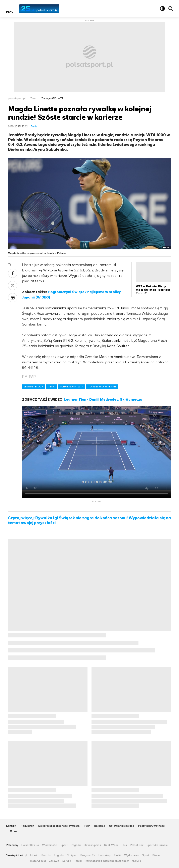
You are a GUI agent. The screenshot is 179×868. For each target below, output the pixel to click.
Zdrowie (54, 861)
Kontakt (11, 826)
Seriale (67, 861)
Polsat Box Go (30, 845)
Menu (10, 12)
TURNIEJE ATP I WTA (72, 387)
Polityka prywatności (152, 826)
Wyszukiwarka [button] (171, 9)
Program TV (88, 855)
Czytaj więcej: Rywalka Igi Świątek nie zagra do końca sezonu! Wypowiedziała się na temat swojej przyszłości (89, 520)
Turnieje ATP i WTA (52, 98)
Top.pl (78, 861)
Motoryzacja (38, 861)
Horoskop (105, 855)
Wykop (13, 298)
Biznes (157, 855)
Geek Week (111, 845)
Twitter (13, 285)
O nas (14, 831)
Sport (64, 845)
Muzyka (136, 861)
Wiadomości (50, 845)
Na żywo (72, 855)
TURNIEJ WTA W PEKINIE (102, 387)
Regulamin (27, 826)
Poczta (46, 855)
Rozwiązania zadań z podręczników (107, 861)
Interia (34, 855)
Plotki (117, 855)
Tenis (33, 98)
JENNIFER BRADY (34, 387)
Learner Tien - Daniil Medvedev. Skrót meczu (103, 399)
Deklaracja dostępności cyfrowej (59, 826)
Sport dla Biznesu (157, 845)
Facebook (13, 273)
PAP (87, 826)
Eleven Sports (92, 845)
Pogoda (76, 845)
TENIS (51, 387)
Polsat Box (137, 845)
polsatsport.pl (17, 98)
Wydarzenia (132, 855)
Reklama (100, 826)
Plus (124, 845)
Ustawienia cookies (122, 826)
